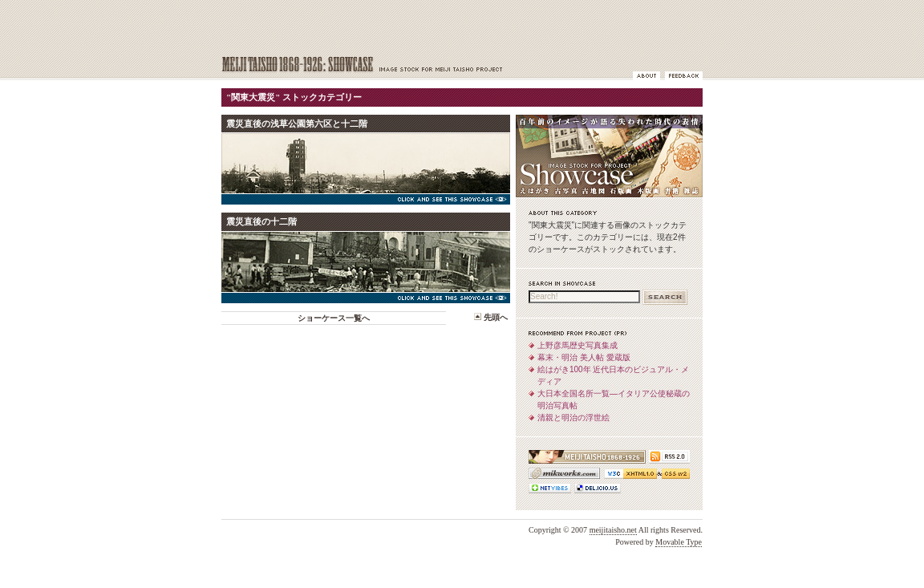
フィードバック (684, 76)
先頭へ (496, 317)
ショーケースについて (646, 76)
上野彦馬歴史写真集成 (577, 345)
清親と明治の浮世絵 (573, 418)
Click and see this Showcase (366, 199)
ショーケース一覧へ (334, 318)
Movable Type (679, 542)
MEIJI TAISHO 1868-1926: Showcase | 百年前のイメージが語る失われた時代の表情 (378, 65)
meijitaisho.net (613, 530)
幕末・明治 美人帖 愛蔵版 (584, 357)
